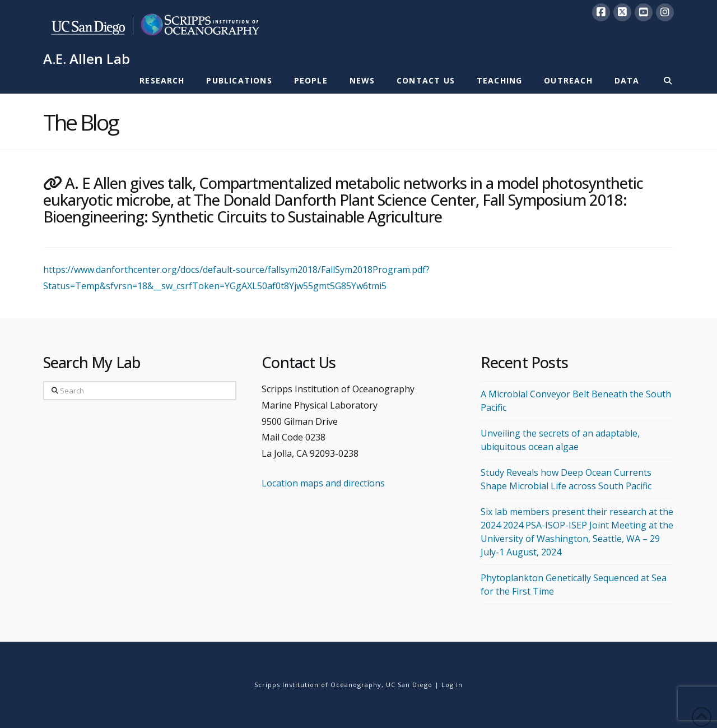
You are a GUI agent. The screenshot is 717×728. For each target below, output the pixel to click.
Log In (452, 685)
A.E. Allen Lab (87, 59)
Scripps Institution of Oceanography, (319, 685)
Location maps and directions (323, 483)
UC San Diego (409, 685)
